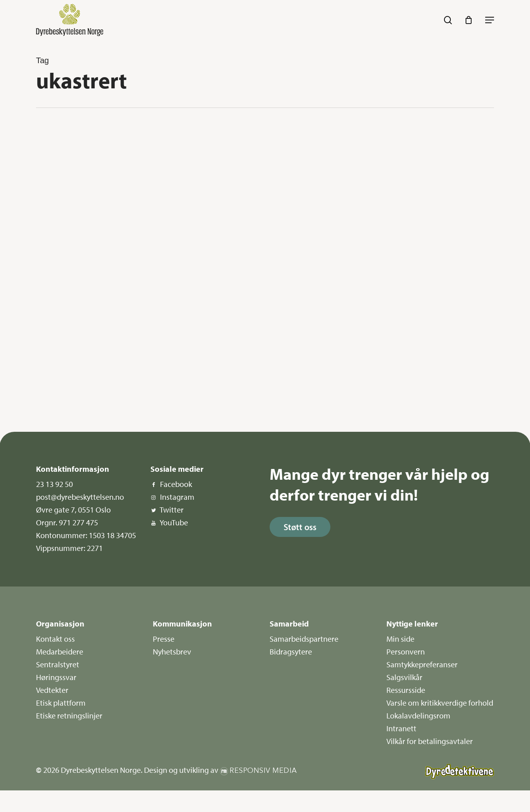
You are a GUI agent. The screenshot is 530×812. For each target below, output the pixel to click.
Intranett (401, 728)
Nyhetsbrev (172, 651)
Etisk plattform (61, 703)
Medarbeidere (60, 651)
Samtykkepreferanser (422, 664)
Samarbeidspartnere (304, 639)
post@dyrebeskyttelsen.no (80, 497)
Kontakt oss (55, 639)
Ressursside (406, 690)
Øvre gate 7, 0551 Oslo (73, 510)
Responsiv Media (263, 771)
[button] (490, 20)
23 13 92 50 (54, 484)
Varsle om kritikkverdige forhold (440, 703)
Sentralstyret (58, 664)
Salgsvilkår (404, 677)
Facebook (176, 484)
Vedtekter (52, 690)
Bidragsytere (291, 651)
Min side (400, 639)
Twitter (172, 510)
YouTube (174, 522)
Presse (164, 639)
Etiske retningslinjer (69, 715)
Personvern (406, 651)
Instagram (177, 497)
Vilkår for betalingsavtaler (430, 741)
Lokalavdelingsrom (418, 715)
